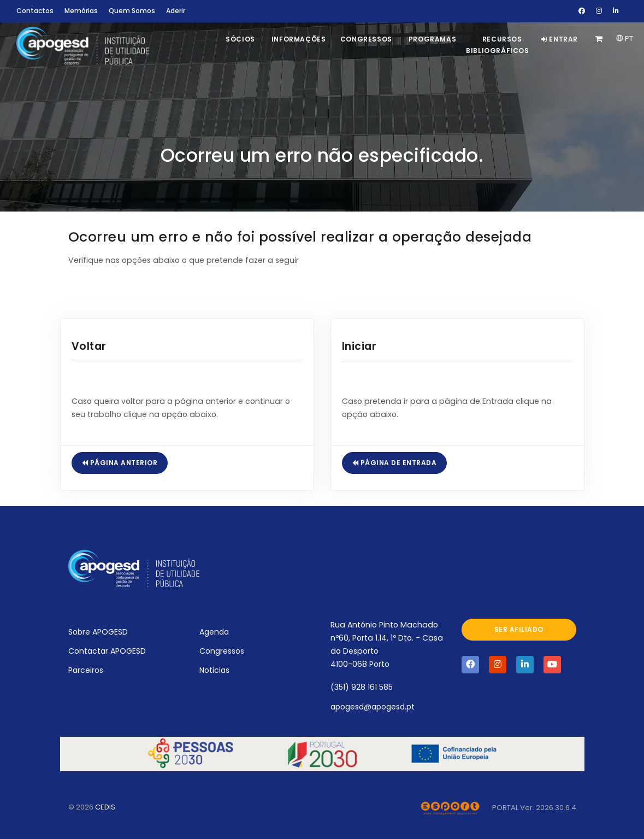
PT (625, 39)
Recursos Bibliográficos (497, 45)
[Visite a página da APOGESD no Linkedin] (525, 665)
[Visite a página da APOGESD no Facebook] (470, 665)
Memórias (81, 11)
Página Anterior (120, 463)
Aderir (176, 11)
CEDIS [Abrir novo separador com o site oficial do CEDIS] (105, 807)
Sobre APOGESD (98, 632)
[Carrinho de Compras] (600, 39)
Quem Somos (132, 11)
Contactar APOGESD (107, 651)
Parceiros (86, 670)
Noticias (214, 670)
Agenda (214, 632)
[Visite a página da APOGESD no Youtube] (552, 665)
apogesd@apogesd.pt (373, 707)
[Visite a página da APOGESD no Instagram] (498, 665)
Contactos (35, 11)
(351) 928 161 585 (362, 687)
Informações (299, 39)
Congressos (366, 39)
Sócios (240, 39)
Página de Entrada (395, 463)
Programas (432, 39)
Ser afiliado (519, 629)
